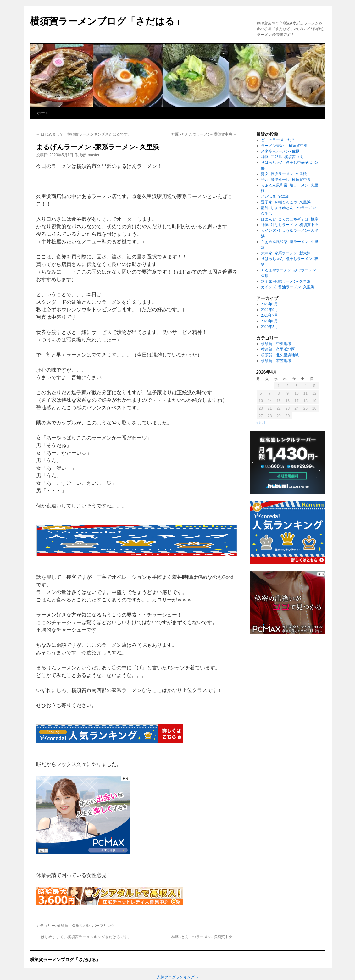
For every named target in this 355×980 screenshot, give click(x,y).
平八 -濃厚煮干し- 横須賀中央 (286, 180)
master (94, 155)
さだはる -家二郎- (276, 197)
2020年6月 (269, 321)
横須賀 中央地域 (276, 344)
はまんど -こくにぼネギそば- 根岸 (290, 219)
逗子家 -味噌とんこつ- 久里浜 (286, 202)
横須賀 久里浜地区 (74, 926)
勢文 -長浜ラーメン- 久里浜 (284, 174)
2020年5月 (269, 327)
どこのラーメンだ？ (278, 140)
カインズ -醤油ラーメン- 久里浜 (288, 287)
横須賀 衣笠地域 (276, 361)
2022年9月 (269, 310)
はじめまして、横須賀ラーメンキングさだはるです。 (84, 134)
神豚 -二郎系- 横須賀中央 (282, 157)
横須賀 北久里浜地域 (280, 355)
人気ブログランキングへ (178, 977)
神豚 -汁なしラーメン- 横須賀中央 (290, 225)
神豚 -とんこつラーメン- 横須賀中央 (204, 134)
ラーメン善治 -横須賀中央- (285, 146)
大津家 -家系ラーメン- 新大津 (286, 253)
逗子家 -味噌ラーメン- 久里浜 (286, 281)
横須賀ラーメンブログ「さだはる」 (107, 21)
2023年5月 (269, 304)
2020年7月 (269, 315)
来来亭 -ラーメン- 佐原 (280, 151)
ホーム (43, 113)
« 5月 (261, 423)
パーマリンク (103, 926)
